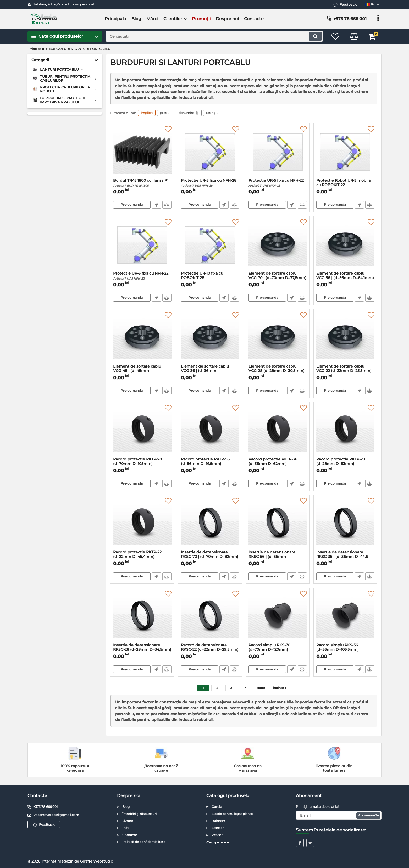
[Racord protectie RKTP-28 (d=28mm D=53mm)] (346, 431)
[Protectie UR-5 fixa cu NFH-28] (210, 152)
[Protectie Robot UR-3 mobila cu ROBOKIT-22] (346, 152)
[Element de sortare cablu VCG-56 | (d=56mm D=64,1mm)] (346, 245)
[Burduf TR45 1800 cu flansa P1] (142, 152)
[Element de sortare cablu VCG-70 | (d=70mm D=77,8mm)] (278, 245)
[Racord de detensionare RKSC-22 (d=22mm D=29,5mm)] (210, 617)
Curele (217, 807)
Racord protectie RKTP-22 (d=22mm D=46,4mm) (142, 557)
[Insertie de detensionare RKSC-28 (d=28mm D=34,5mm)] (142, 617)
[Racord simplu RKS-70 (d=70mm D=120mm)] (278, 617)
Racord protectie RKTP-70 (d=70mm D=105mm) (142, 464)
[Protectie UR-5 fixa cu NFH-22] (278, 152)
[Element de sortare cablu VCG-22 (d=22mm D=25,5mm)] (346, 338)
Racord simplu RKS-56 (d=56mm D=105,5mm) (346, 650)
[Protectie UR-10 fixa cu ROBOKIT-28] (210, 245)
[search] (214, 36)
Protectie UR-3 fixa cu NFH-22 (142, 276)
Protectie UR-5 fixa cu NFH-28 (210, 183)
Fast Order (156, 205)
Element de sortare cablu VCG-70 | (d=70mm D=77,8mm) (278, 278)
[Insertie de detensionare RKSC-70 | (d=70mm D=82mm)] (210, 524)
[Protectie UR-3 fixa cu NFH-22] (142, 245)
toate (261, 688)
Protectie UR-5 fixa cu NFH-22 (278, 183)
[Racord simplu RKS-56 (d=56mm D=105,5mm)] (346, 617)
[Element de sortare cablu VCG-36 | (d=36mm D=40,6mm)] (210, 338)
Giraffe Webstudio (97, 861)
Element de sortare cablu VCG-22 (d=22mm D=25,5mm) (346, 371)
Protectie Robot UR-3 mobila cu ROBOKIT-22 (346, 185)
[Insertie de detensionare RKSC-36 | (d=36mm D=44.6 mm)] (346, 524)
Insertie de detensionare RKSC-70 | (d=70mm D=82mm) (210, 557)
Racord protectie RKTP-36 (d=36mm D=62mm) (278, 464)
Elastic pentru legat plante (232, 814)
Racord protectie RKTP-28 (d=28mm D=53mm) (346, 464)
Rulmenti (219, 821)
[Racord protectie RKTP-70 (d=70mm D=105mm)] (142, 431)
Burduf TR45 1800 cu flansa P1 (142, 183)
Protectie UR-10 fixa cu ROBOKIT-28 (210, 278)
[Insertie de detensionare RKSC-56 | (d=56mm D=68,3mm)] (278, 524)
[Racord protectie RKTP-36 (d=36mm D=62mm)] (278, 431)
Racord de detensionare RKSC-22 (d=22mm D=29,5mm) (210, 650)
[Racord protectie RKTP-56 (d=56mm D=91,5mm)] (210, 431)
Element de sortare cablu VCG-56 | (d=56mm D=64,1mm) (346, 278)
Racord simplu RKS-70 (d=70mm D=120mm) (278, 650)
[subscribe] (339, 815)
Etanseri (218, 828)
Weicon (217, 835)
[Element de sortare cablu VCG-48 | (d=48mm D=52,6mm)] (142, 338)
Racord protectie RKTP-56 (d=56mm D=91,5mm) (210, 464)
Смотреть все (218, 842)
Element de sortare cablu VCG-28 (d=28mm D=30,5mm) (278, 371)
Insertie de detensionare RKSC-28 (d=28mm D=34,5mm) (142, 650)
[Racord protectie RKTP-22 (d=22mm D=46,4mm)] (142, 524)
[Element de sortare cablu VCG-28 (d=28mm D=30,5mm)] (278, 338)
